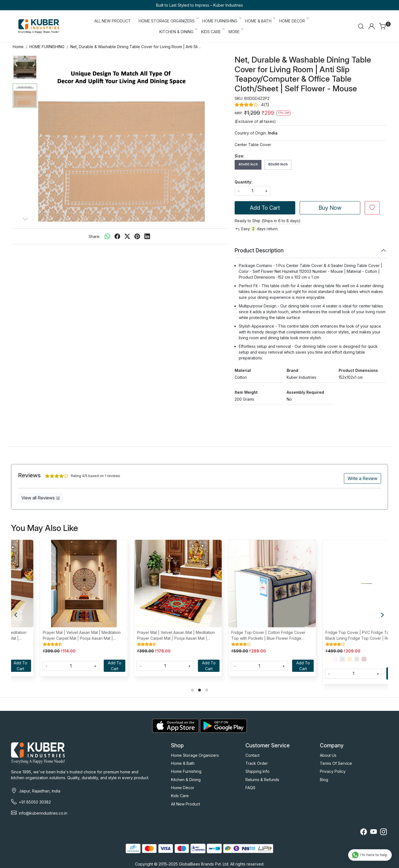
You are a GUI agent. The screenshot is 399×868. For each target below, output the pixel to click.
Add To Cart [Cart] (89, 666)
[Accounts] (372, 26)
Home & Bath (183, 763)
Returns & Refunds (262, 780)
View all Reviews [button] (41, 498)
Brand (292, 370)
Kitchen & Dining (186, 780)
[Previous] (17, 615)
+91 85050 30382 (35, 802)
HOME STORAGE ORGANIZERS (168, 21)
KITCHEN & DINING (178, 32)
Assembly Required (305, 392)
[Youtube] (374, 833)
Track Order (257, 763)
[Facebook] (364, 833)
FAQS (250, 788)
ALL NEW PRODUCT (113, 21)
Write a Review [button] (362, 478)
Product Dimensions (358, 370)
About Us (328, 755)
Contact (252, 755)
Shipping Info (257, 771)
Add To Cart (265, 208)
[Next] (382, 615)
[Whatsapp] (107, 236)
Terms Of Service (336, 763)
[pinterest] (137, 236)
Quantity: (243, 182)
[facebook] (117, 236)
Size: (239, 156)
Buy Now (330, 208)
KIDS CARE (213, 32)
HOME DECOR (294, 21)
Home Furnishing (186, 771)
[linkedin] (147, 236)
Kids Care (180, 796)
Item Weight (246, 392)
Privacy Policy (333, 771)
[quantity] (253, 191)
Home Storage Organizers (195, 755)
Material (243, 370)
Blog (324, 780)
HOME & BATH (260, 21)
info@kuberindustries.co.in (43, 813)
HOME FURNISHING (221, 21)
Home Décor (183, 788)
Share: (94, 236)
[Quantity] (45, 666)
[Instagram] (384, 833)
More (236, 32)
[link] (361, 26)
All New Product (186, 804)
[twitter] (127, 236)
